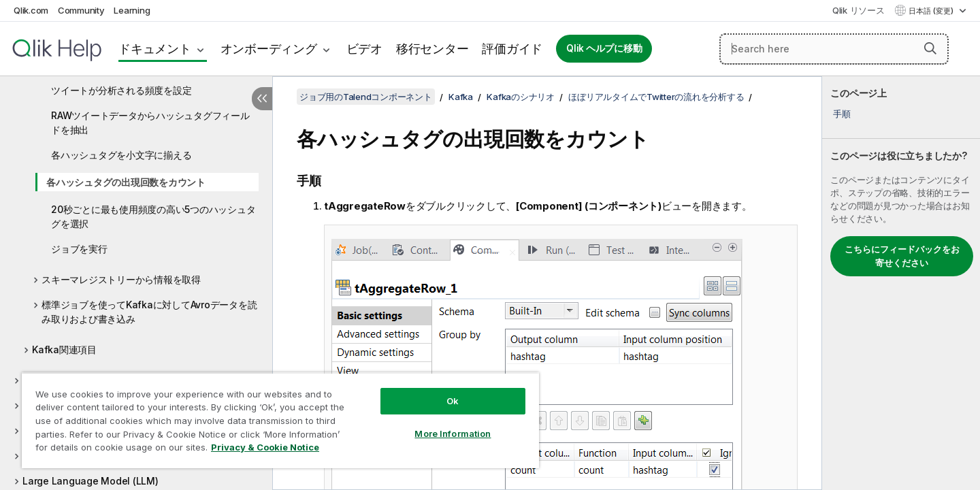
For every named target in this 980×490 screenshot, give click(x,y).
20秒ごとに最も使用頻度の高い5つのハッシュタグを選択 (153, 216)
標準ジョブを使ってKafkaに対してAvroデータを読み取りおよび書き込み (149, 312)
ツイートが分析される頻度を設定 (121, 90)
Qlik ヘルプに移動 (604, 48)
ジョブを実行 (79, 249)
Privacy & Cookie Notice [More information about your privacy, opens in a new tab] (265, 447)
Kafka (461, 97)
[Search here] (834, 49)
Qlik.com (31, 10)
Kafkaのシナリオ (521, 97)
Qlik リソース (859, 10)
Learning (132, 10)
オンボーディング (269, 49)
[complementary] (901, 283)
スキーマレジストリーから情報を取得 (121, 279)
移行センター (432, 49)
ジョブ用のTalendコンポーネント (366, 97)
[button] (930, 48)
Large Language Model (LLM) (91, 481)
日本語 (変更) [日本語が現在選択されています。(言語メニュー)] (932, 11)
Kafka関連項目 (64, 349)
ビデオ (364, 49)
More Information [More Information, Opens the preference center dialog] (453, 434)
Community (81, 10)
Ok (453, 401)
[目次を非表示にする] (262, 99)
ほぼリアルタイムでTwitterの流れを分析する (656, 97)
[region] (280, 420)
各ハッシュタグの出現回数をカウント (126, 182)
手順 (842, 114)
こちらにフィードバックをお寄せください (902, 256)
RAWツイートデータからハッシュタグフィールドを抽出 (150, 122)
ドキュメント (155, 49)
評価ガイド (512, 49)
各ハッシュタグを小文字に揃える (121, 155)
